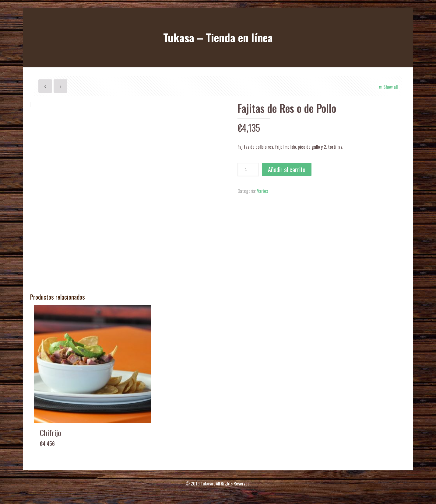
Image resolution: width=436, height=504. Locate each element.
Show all (387, 87)
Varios (262, 191)
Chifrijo (51, 433)
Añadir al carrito (287, 169)
